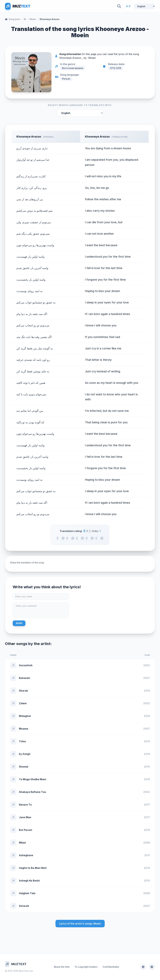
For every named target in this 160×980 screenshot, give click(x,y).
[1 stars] (63, 538)
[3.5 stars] (87, 538)
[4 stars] (92, 538)
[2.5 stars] (78, 538)
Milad (22, 843)
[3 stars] (82, 538)
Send (19, 623)
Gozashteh (26, 665)
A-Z (128, 6)
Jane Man (25, 817)
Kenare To (25, 805)
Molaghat (25, 716)
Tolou (22, 741)
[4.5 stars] (97, 538)
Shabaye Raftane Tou (32, 792)
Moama (24, 729)
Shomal (24, 767)
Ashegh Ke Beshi (29, 881)
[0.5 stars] (58, 538)
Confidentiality (111, 967)
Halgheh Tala (27, 893)
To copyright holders (86, 967)
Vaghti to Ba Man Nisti (33, 868)
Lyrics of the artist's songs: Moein (80, 924)
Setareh (24, 906)
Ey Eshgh (25, 754)
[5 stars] (102, 538)
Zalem (23, 703)
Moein (33, 19)
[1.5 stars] (68, 538)
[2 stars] (73, 538)
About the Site (62, 967)
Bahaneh (24, 678)
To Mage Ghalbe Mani (32, 779)
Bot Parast (26, 830)
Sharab (23, 691)
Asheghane (26, 855)
